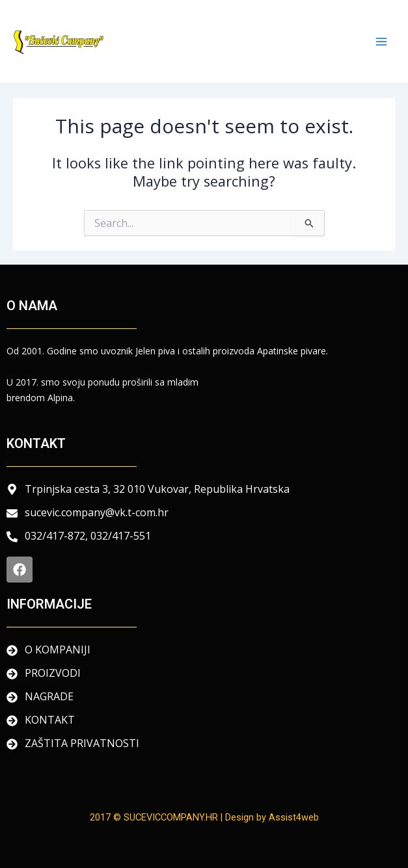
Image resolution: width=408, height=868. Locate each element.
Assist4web (294, 817)
